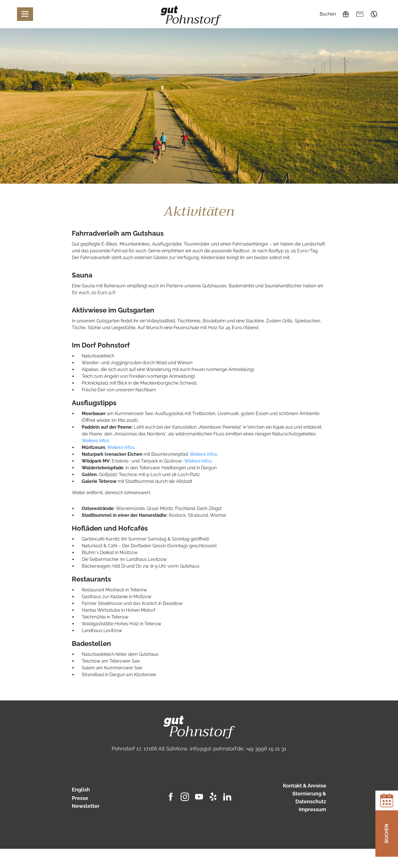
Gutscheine (346, 14)
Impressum (312, 809)
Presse (80, 798)
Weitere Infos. (96, 441)
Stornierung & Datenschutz (309, 798)
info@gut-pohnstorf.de (360, 14)
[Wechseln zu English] (100, 790)
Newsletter (86, 806)
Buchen (328, 14)
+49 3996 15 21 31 (374, 14)
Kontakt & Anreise (305, 786)
